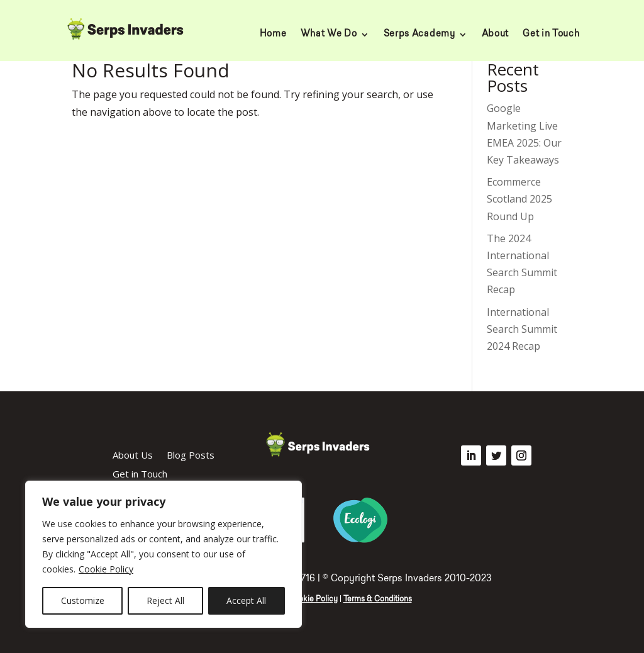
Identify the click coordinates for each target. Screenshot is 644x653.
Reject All (165, 600)
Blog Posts (191, 456)
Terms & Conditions (378, 600)
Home (273, 35)
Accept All (246, 600)
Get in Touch (551, 35)
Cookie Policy (106, 569)
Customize (83, 600)
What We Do (329, 35)
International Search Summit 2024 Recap (522, 329)
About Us (133, 456)
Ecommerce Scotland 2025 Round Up (519, 199)
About (496, 35)
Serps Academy (419, 35)
